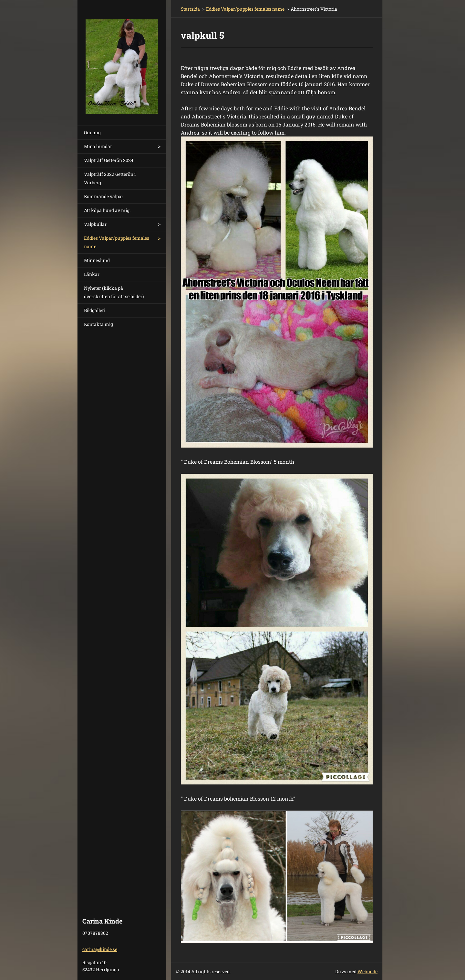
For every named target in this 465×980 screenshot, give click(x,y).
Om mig (92, 132)
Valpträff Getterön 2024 (109, 160)
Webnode (367, 971)
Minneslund (97, 260)
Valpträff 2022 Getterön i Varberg (110, 178)
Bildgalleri (95, 310)
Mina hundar (98, 146)
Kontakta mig (98, 324)
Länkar (92, 274)
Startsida (190, 9)
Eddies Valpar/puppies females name (117, 242)
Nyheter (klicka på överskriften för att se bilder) (114, 292)
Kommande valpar (104, 196)
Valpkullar (95, 224)
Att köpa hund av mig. (107, 210)
